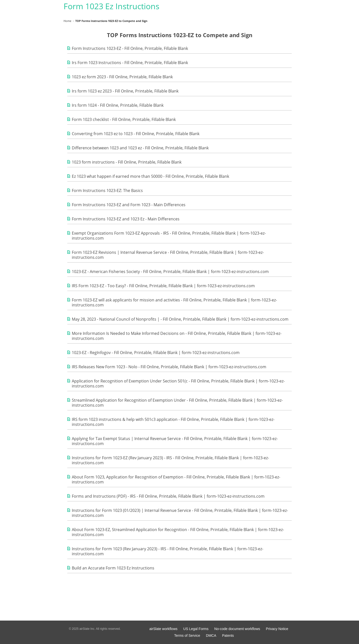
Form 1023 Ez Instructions (111, 6)
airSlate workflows (163, 629)
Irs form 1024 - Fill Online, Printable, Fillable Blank (118, 105)
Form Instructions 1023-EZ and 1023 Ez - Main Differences (126, 219)
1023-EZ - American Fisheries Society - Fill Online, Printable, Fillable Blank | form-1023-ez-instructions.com (170, 272)
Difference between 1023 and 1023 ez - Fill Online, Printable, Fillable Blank (140, 148)
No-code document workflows (237, 629)
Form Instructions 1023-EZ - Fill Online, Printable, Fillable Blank (130, 48)
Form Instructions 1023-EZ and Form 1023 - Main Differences (129, 205)
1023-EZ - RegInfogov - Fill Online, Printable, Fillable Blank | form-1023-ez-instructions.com (156, 353)
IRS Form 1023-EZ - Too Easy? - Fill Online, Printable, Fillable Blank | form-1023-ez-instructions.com (163, 286)
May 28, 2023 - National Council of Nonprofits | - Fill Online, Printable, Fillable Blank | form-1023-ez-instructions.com (180, 319)
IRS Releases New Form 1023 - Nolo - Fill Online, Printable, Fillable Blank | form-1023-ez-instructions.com (169, 367)
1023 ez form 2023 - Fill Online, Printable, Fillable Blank (122, 77)
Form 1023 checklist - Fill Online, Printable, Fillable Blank (124, 119)
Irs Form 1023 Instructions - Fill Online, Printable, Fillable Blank (130, 63)
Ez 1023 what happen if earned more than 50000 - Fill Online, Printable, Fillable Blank (150, 176)
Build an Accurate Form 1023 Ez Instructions (113, 568)
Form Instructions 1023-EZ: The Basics (107, 190)
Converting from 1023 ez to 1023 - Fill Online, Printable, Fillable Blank (136, 134)
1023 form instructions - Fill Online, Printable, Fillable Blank (127, 162)
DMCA (211, 636)
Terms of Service (187, 636)
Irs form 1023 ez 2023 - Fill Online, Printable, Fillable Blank (125, 91)
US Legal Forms (196, 629)
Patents (228, 636)
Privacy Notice (277, 629)
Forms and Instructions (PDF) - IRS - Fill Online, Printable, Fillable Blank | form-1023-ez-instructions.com (168, 496)
